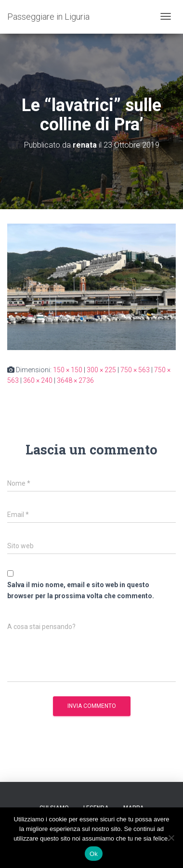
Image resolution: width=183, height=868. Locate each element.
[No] (171, 838)
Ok (94, 854)
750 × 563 (135, 370)
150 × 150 (68, 370)
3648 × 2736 (75, 380)
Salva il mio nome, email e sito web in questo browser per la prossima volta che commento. (81, 590)
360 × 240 (38, 380)
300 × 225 (101, 370)
